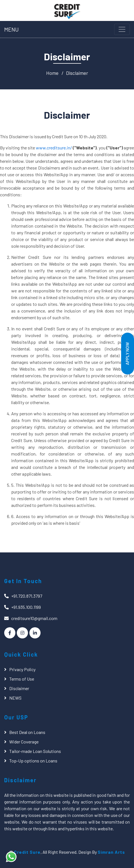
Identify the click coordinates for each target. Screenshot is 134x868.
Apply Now (127, 354)
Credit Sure (27, 852)
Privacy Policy (22, 669)
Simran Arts (111, 852)
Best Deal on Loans (27, 732)
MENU (11, 29)
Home (52, 73)
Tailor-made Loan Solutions (35, 751)
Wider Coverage (24, 742)
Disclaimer (77, 73)
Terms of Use (22, 679)
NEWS (15, 698)
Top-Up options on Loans (33, 761)
